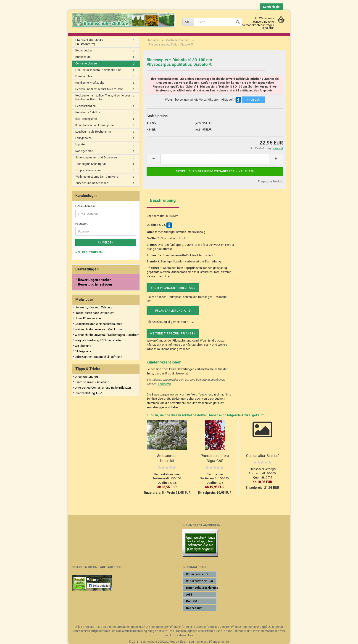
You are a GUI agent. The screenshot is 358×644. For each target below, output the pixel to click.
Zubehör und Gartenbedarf (92, 183)
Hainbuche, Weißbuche (90, 83)
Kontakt (191, 601)
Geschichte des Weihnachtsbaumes (98, 324)
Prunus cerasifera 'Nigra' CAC (215, 458)
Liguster (80, 144)
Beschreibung (163, 200)
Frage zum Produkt (270, 181)
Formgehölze (84, 76)
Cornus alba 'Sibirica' (262, 456)
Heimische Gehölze (88, 112)
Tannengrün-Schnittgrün (91, 164)
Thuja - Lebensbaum (88, 170)
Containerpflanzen (87, 64)
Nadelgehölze (84, 151)
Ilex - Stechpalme (86, 119)
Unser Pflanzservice (88, 318)
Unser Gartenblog (86, 377)
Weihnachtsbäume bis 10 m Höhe (97, 177)
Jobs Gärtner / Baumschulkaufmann (98, 357)
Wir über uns (83, 346)
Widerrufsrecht (197, 574)
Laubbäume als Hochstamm (93, 132)
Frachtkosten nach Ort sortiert (94, 313)
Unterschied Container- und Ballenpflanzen (103, 388)
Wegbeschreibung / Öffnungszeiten (98, 340)
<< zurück (253, 100)
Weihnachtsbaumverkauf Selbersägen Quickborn (107, 335)
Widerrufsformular (200, 581)
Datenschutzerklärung (201, 588)
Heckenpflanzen (86, 106)
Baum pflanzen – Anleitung (173, 288)
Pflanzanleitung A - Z (173, 311)
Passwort (82, 224)
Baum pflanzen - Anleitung (92, 382)
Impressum (194, 608)
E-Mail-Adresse (85, 206)
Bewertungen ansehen (95, 280)
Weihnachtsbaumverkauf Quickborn (98, 329)
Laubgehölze (83, 138)
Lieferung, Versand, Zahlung (93, 307)
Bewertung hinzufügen (95, 284)
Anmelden (164, 384)
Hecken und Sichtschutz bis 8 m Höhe (99, 89)
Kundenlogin (271, 7)
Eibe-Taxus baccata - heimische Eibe (98, 70)
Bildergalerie (83, 351)
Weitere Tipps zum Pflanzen (173, 334)
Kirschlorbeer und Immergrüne (95, 125)
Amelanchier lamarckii (167, 458)
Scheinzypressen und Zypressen (96, 158)
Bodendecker (84, 51)
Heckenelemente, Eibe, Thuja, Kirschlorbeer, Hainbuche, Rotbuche (103, 98)
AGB (189, 595)
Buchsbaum (83, 57)
